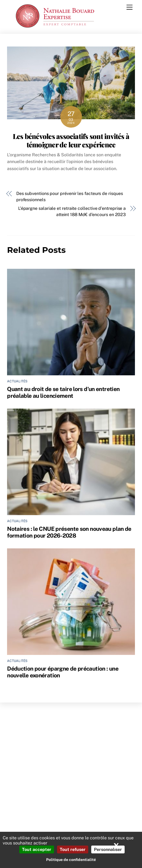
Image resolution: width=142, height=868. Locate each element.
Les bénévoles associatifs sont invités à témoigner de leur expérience (71, 140)
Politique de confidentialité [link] (71, 860)
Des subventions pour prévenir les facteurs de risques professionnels (70, 196)
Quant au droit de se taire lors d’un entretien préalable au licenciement (63, 392)
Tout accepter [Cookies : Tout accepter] (37, 849)
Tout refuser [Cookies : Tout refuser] (73, 849)
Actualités (17, 381)
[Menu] (130, 7)
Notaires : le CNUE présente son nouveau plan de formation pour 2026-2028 (69, 532)
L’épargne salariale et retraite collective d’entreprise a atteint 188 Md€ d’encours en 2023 (72, 211)
